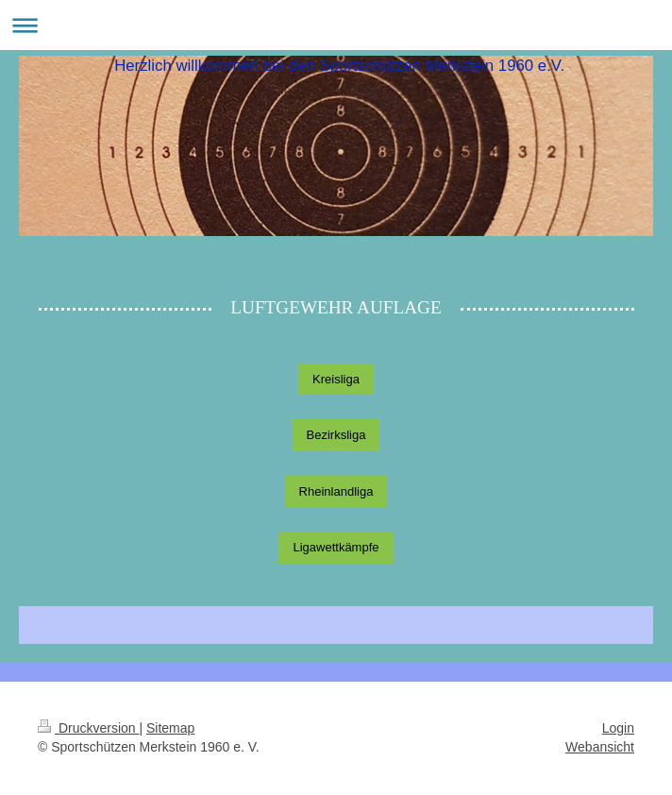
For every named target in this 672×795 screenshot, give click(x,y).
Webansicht (600, 747)
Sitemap (170, 728)
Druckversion (88, 728)
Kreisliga (336, 379)
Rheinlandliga (336, 491)
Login (618, 728)
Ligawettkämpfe (336, 547)
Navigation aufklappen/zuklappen (336, 25)
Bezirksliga (336, 435)
